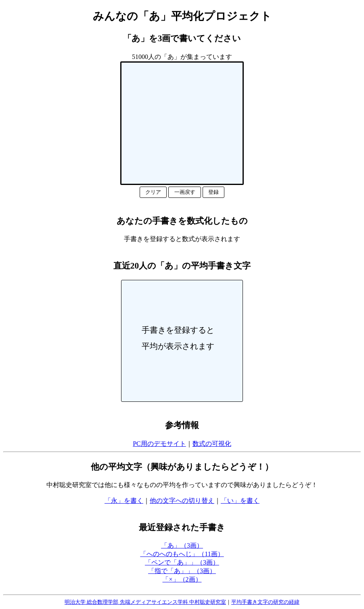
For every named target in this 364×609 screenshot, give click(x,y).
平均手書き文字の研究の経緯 (265, 602)
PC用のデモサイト (159, 444)
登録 (213, 192)
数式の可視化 (212, 444)
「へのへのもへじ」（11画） (182, 554)
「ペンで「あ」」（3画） (182, 562)
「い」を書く (240, 501)
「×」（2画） (182, 579)
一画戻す (185, 192)
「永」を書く (124, 501)
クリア (153, 192)
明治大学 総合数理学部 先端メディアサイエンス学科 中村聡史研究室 (145, 602)
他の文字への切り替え (182, 501)
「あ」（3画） (182, 545)
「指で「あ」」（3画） (182, 571)
